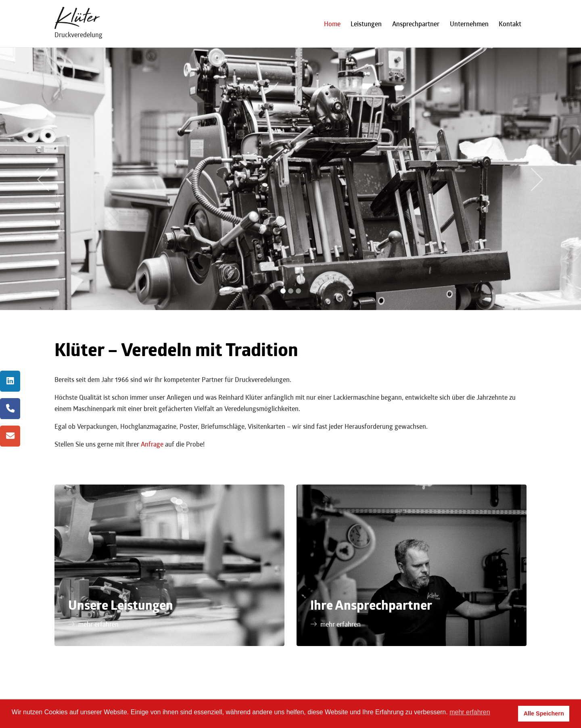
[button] (44, 179)
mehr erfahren (98, 624)
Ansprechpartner (416, 24)
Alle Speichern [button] (544, 713)
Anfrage (152, 444)
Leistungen (366, 24)
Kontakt (510, 24)
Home (332, 24)
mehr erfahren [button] (470, 712)
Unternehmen (469, 24)
